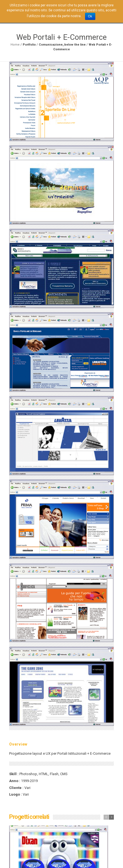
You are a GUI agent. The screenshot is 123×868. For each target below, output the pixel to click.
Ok (90, 16)
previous (106, 817)
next (111, 817)
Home (15, 45)
